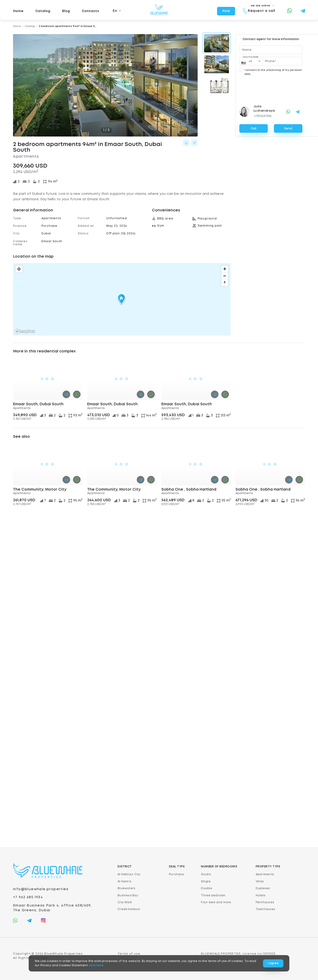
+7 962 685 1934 (28, 897)
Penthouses (265, 902)
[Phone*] (282, 61)
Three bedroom (213, 896)
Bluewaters (126, 888)
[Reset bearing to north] (225, 283)
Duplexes (263, 888)
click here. (96, 965)
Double (206, 888)
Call (254, 129)
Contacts (90, 11)
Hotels (261, 896)
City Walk (125, 902)
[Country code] (251, 61)
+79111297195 (263, 116)
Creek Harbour (129, 909)
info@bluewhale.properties (41, 889)
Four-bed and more (216, 902)
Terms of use (129, 954)
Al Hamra (124, 882)
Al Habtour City (129, 874)
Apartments (265, 874)
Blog (66, 11)
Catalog (43, 11)
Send (288, 129)
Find (226, 11)
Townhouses (265, 909)
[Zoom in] (225, 269)
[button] (122, 299)
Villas (260, 882)
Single (206, 882)
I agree (273, 963)
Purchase (176, 874)
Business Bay (128, 896)
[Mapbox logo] (25, 331)
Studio (206, 874)
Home (18, 11)
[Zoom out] (225, 276)
